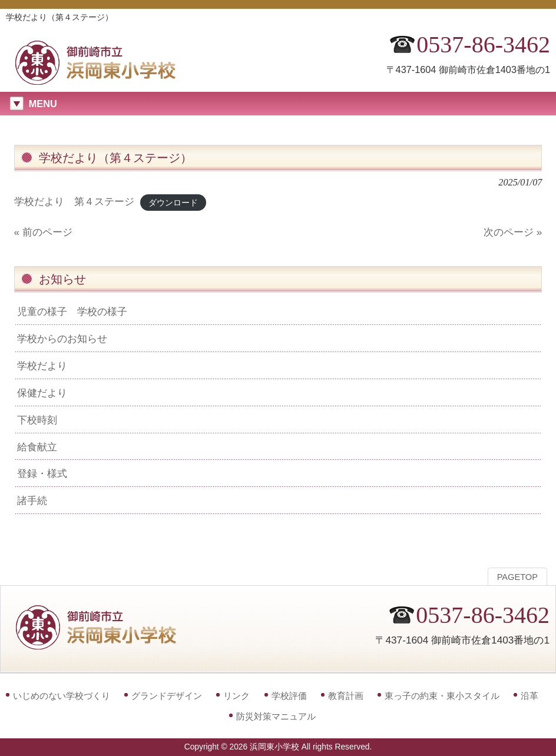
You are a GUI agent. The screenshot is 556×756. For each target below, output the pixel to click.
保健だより (42, 393)
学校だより (42, 366)
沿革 (529, 696)
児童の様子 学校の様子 (72, 311)
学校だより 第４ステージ (74, 201)
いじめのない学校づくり (62, 696)
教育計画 (346, 696)
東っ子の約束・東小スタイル (442, 696)
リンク (236, 696)
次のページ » (513, 232)
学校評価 (289, 696)
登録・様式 (42, 473)
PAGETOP (517, 577)
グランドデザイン (167, 696)
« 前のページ (43, 232)
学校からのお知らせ (62, 339)
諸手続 (32, 500)
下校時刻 (37, 420)
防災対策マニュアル (276, 716)
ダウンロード (173, 202)
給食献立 (37, 447)
